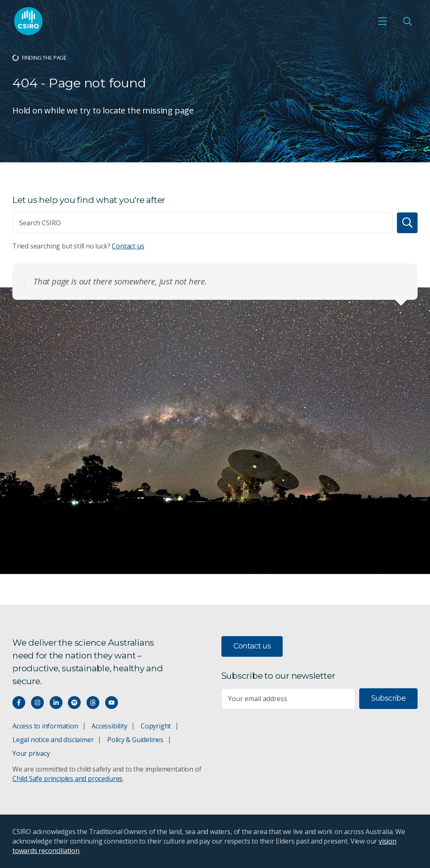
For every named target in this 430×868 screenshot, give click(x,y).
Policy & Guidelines (135, 740)
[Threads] (93, 703)
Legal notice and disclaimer (53, 740)
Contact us (128, 246)
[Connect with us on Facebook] (19, 703)
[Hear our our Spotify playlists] (74, 703)
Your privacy (31, 753)
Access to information (45, 726)
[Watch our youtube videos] (112, 703)
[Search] (407, 223)
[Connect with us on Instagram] (37, 703)
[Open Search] (407, 21)
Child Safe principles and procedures (67, 779)
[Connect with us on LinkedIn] (56, 703)
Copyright (156, 726)
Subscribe (388, 698)
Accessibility (109, 726)
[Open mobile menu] (382, 21)
